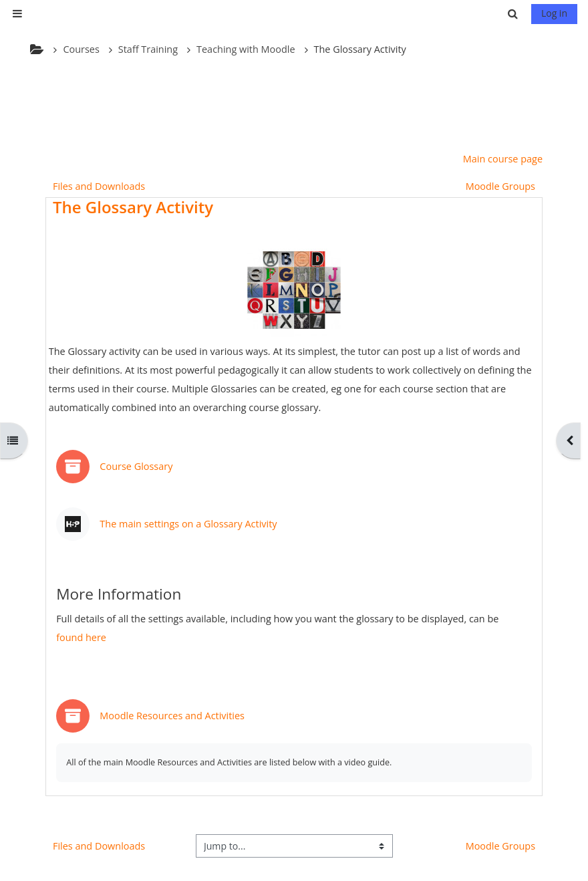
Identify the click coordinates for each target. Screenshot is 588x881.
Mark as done (493, 460)
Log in (554, 13)
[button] (514, 13)
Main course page (503, 159)
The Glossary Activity (133, 207)
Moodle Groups (500, 186)
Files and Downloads (99, 186)
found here (81, 637)
